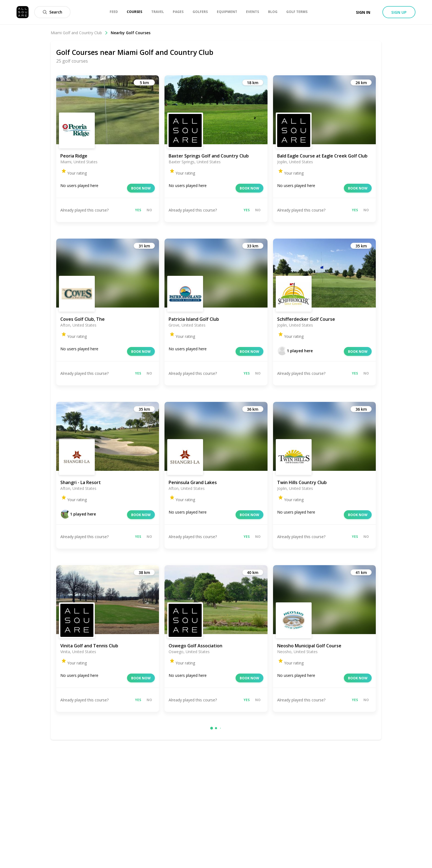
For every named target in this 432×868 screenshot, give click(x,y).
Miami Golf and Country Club (79, 33)
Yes (138, 210)
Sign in (363, 12)
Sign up (399, 12)
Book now (141, 188)
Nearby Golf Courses (131, 33)
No (149, 210)
